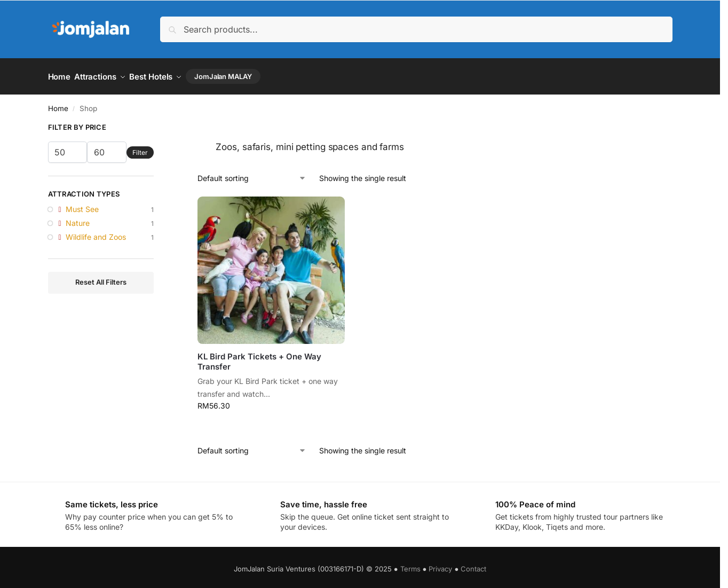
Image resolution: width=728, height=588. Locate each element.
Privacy (440, 565)
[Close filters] (157, 126)
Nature (78, 219)
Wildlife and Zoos (96, 233)
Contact (473, 565)
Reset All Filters (101, 279)
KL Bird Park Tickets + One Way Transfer (259, 358)
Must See (82, 206)
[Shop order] (252, 174)
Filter (140, 149)
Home (58, 105)
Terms (410, 565)
